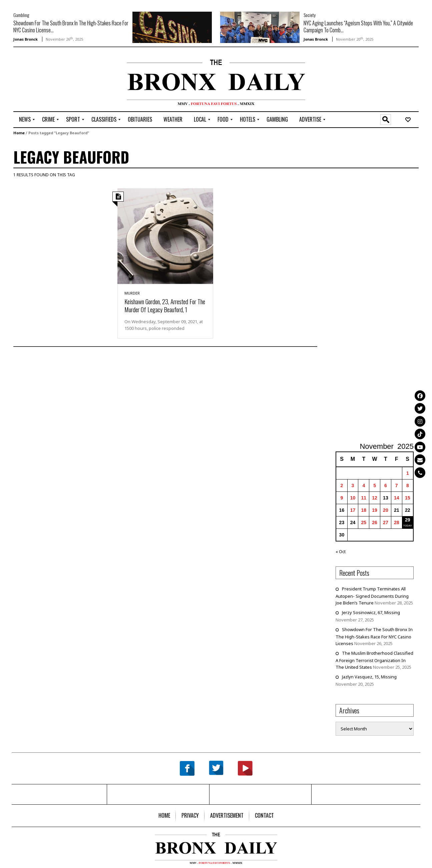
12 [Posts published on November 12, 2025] (375, 498)
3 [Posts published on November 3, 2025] (353, 485)
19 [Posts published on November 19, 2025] (375, 510)
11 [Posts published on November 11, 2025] (364, 498)
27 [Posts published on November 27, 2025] (386, 522)
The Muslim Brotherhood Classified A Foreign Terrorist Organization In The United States (374, 660)
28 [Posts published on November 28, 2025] (397, 522)
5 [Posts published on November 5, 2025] (375, 485)
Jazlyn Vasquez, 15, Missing (369, 677)
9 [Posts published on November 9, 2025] (342, 498)
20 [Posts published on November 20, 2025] (386, 510)
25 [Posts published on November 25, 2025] (364, 522)
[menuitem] (25, 120)
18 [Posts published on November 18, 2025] (364, 510)
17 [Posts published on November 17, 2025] (353, 510)
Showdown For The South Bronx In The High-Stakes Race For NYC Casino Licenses (374, 636)
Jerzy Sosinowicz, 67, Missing (371, 612)
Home (19, 133)
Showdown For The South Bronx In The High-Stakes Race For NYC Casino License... (71, 26)
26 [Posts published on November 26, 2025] (375, 522)
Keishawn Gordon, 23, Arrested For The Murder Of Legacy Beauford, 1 (165, 305)
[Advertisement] (52, 80)
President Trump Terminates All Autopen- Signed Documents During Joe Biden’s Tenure (372, 596)
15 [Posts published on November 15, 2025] (408, 498)
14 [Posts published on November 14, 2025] (397, 498)
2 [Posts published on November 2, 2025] (342, 485)
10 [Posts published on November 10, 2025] (353, 498)
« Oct (341, 551)
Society (310, 15)
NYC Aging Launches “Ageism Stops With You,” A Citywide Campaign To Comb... (358, 26)
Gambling (21, 15)
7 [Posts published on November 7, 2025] (397, 485)
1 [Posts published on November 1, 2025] (408, 473)
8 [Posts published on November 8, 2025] (408, 485)
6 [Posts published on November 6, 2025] (386, 485)
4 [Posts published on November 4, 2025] (364, 485)
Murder (132, 293)
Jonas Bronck (26, 39)
